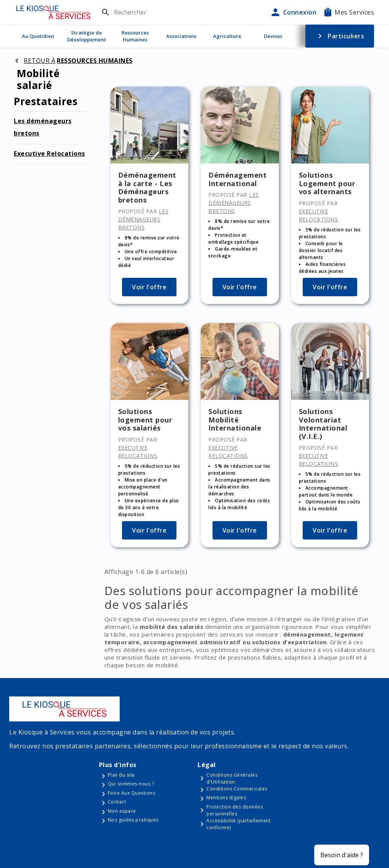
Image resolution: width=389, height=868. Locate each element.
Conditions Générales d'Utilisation (232, 778)
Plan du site (121, 775)
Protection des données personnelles (235, 810)
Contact (117, 802)
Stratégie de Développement (87, 36)
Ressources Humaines (135, 36)
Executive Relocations (49, 153)
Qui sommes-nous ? (131, 784)
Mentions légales (226, 798)
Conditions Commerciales (237, 789)
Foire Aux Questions (132, 793)
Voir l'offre (149, 287)
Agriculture (227, 36)
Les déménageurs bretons (143, 219)
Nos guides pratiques (133, 820)
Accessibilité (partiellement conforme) (238, 824)
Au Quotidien (38, 36)
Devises (273, 36)
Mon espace (122, 811)
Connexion (293, 12)
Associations (181, 36)
